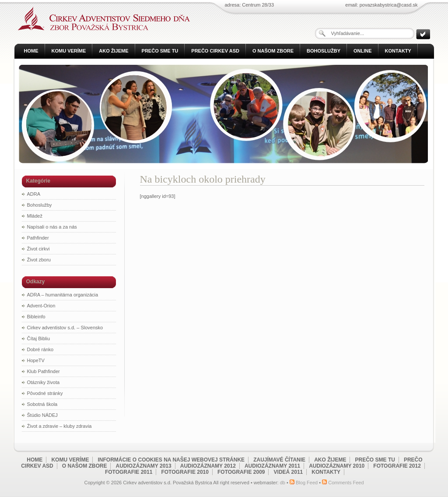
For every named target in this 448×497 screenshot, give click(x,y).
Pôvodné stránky (45, 393)
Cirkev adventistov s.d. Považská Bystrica (102, 18)
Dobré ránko (40, 349)
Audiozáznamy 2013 (144, 466)
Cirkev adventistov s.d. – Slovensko (65, 328)
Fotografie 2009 (241, 472)
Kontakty (398, 51)
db (283, 483)
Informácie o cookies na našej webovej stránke (171, 460)
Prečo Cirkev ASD (215, 51)
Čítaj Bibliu (39, 338)
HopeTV (36, 360)
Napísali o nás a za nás (52, 227)
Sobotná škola (42, 404)
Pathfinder (38, 238)
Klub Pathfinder (44, 371)
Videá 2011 (289, 472)
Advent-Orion (41, 306)
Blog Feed (307, 483)
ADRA (34, 194)
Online (363, 51)
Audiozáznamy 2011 (272, 466)
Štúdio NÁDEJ (42, 415)
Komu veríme (69, 51)
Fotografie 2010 (185, 472)
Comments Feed (346, 483)
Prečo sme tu (160, 51)
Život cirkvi (38, 249)
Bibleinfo (36, 317)
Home (31, 51)
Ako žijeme (114, 51)
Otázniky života (44, 382)
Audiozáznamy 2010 (337, 466)
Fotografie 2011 (129, 472)
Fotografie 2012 (397, 466)
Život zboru (39, 260)
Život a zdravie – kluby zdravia (59, 426)
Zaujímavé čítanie (279, 460)
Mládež (35, 216)
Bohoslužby (324, 51)
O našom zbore (273, 51)
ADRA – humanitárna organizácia (63, 295)
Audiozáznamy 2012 (208, 466)
